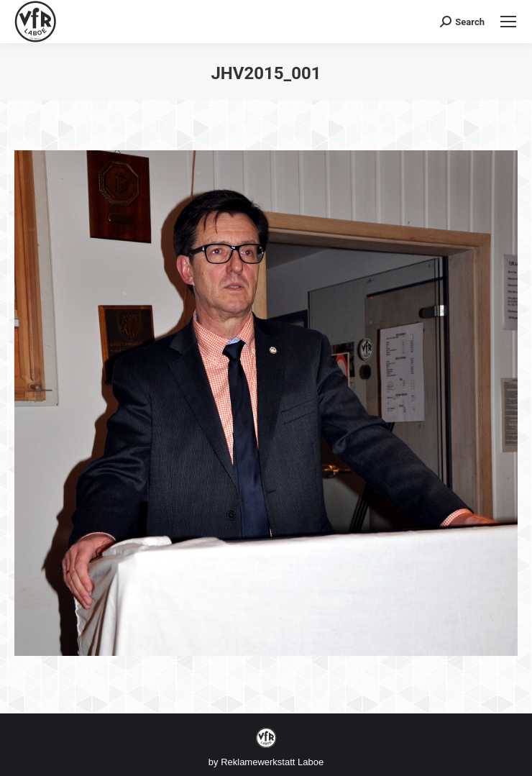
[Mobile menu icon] (508, 22)
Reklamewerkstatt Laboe (272, 762)
